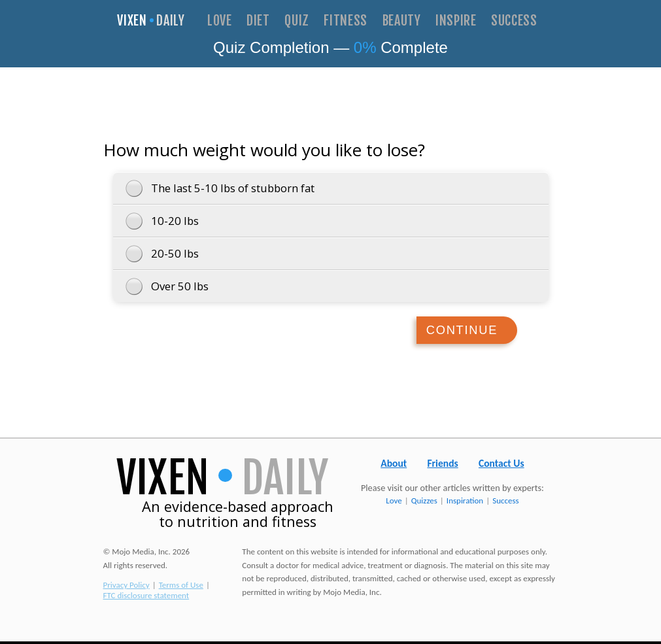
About (394, 466)
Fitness (346, 21)
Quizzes (424, 503)
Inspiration (465, 503)
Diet (258, 21)
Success (514, 21)
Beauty (402, 21)
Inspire (456, 21)
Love (220, 21)
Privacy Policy (127, 587)
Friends (442, 466)
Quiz (297, 21)
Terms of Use (181, 587)
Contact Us (501, 466)
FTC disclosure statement (146, 598)
